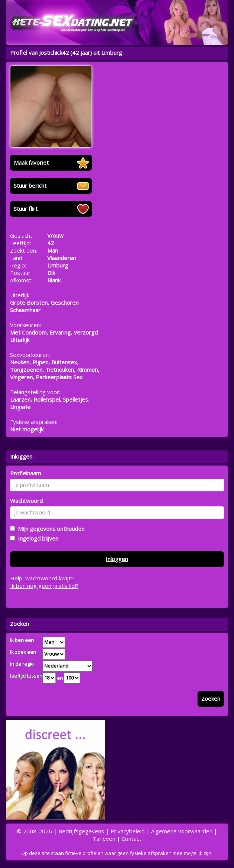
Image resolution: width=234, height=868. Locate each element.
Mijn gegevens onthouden (50, 529)
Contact (132, 839)
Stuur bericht (30, 186)
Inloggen (117, 559)
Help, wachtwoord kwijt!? (42, 578)
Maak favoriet (31, 162)
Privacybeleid (128, 831)
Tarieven (104, 839)
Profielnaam (25, 473)
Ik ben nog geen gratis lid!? (44, 586)
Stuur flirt (26, 209)
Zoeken (211, 698)
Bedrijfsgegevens (81, 831)
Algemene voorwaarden (182, 831)
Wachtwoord (26, 501)
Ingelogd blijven (37, 538)
